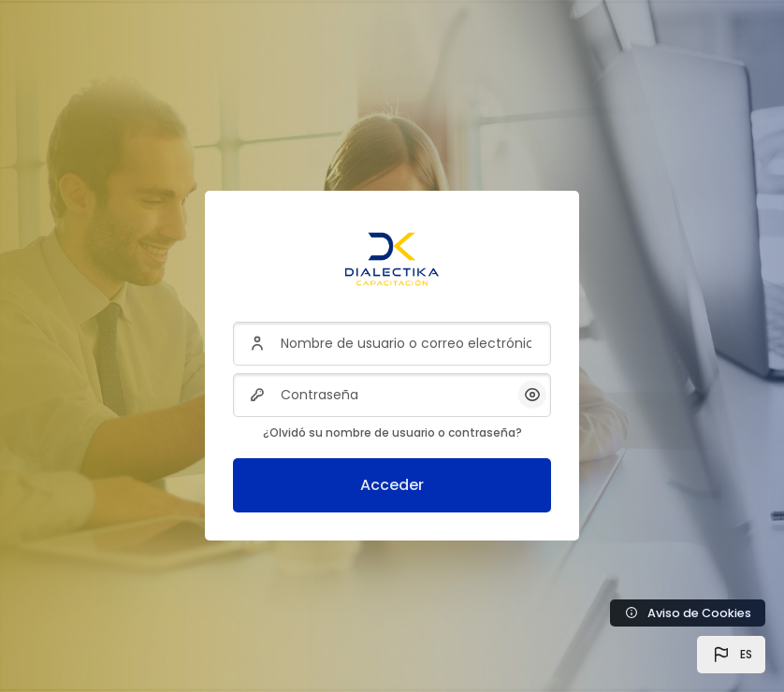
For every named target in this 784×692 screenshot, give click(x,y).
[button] (731, 655)
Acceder (392, 485)
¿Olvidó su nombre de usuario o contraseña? (392, 432)
